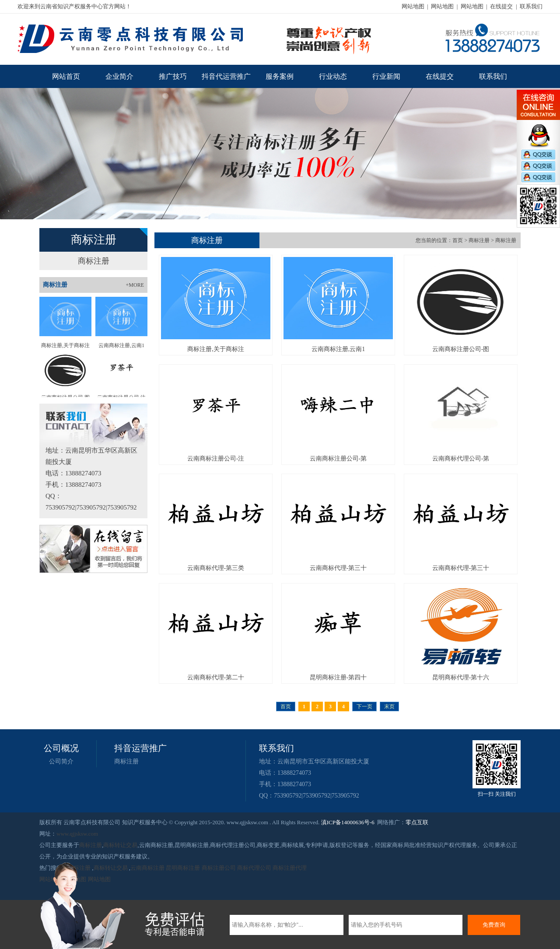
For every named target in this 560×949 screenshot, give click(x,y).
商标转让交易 (120, 845)
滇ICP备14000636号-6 (348, 822)
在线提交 (501, 6)
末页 (389, 706)
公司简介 (61, 761)
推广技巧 (173, 76)
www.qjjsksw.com (77, 834)
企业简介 (119, 76)
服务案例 (280, 76)
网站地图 (413, 6)
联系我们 (531, 6)
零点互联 (417, 822)
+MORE (135, 285)
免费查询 (494, 925)
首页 (458, 240)
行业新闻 (386, 76)
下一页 (364, 706)
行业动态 (333, 76)
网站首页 (66, 76)
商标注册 (94, 261)
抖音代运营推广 (226, 76)
